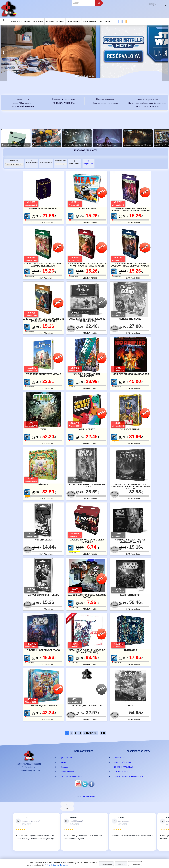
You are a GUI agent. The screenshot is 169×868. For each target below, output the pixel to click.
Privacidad (64, 865)
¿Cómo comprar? (67, 772)
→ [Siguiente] (67, 808)
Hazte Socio (105, 21)
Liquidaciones (73, 21)
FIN (103, 733)
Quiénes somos (66, 758)
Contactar (38, 21)
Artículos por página (61, 160)
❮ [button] (4, 53)
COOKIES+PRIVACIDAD (123, 767)
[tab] (76, 76)
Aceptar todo (135, 865)
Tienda (27, 21)
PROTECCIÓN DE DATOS (124, 762)
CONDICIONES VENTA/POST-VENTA (128, 776)
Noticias (50, 21)
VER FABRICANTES (46, 162)
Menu (4, 22)
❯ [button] (166, 53)
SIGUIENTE (90, 733)
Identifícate (16, 21)
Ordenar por (14, 160)
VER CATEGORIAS (32, 162)
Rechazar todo (106, 865)
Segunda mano (90, 21)
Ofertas (60, 21)
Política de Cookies (52, 865)
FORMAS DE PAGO (122, 772)
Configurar (121, 865)
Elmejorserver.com (88, 796)
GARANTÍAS (119, 758)
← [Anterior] (67, 804)
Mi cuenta (152, 4)
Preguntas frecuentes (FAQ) (71, 776)
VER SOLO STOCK (75, 162)
